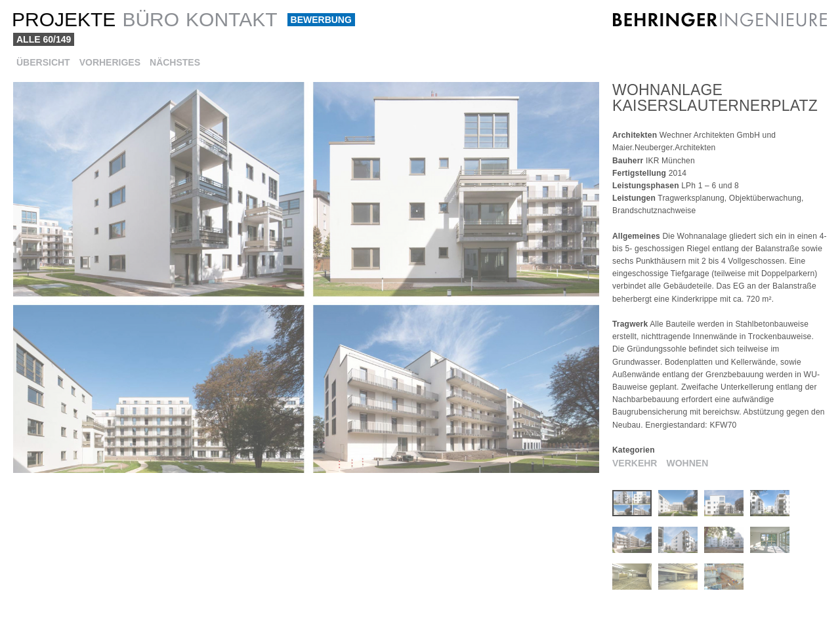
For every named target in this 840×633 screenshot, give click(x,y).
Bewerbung (321, 20)
